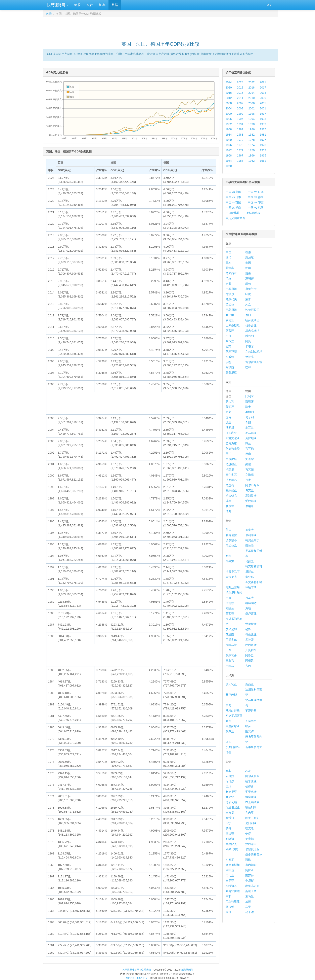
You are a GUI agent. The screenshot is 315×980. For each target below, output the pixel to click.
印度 (248, 294)
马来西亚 (231, 273)
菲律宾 (230, 268)
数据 (115, 5)
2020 (229, 87)
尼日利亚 (251, 823)
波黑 (228, 501)
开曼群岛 (251, 650)
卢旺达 (230, 870)
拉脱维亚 (231, 464)
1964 (229, 161)
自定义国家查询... (237, 218)
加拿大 (250, 530)
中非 (228, 896)
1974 (251, 145)
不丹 (228, 336)
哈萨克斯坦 (252, 320)
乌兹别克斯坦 (254, 352)
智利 (228, 556)
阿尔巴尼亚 (252, 485)
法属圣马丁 (233, 572)
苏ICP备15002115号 (137, 978)
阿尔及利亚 (252, 776)
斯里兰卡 (251, 289)
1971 (240, 150)
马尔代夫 (231, 299)
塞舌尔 (230, 818)
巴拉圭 (250, 546)
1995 (240, 119)
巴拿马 (230, 661)
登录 (269, 5)
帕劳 (248, 726)
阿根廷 (250, 661)
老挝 (228, 284)
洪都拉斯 (251, 624)
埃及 (248, 771)
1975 (240, 145)
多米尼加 (231, 629)
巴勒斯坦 (231, 310)
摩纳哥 (250, 506)
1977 (263, 140)
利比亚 (230, 797)
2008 (229, 103)
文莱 (228, 346)
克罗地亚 (251, 438)
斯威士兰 (251, 891)
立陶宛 (250, 475)
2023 (240, 82)
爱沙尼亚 (251, 501)
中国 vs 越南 (233, 208)
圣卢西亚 (251, 614)
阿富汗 (230, 331)
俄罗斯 (230, 428)
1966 (251, 155)
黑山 (248, 454)
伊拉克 (250, 357)
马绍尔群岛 (233, 710)
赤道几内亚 (252, 886)
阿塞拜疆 (231, 352)
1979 (240, 140)
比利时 (250, 396)
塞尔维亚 (231, 490)
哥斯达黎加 (233, 587)
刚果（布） (233, 849)
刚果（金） (252, 818)
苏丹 (228, 912)
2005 (263, 103)
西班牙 (250, 401)
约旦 (248, 305)
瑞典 (228, 511)
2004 (229, 108)
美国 (228, 530)
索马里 (250, 896)
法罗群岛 (231, 480)
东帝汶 (230, 341)
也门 (248, 315)
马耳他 (250, 449)
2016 (229, 93)
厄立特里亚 (233, 902)
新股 (77, 5)
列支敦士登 (233, 449)
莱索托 (250, 839)
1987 (240, 129)
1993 (263, 119)
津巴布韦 (251, 844)
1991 (240, 124)
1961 (263, 161)
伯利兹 (230, 603)
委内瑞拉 (231, 535)
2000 (229, 114)
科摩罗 (230, 860)
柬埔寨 (250, 278)
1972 (229, 150)
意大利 (230, 401)
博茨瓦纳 (231, 802)
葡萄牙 (230, 407)
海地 (248, 608)
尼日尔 (230, 781)
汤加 (228, 742)
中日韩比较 (233, 213)
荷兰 (228, 454)
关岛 (228, 705)
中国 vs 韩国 (256, 208)
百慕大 (250, 598)
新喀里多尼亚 (254, 747)
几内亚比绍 (233, 891)
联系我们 (146, 970)
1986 (251, 129)
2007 (240, 103)
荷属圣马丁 (252, 540)
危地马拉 (231, 645)
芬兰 (248, 443)
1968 (229, 155)
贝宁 (228, 823)
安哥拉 (230, 776)
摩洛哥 (230, 834)
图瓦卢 (250, 731)
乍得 (248, 834)
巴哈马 (230, 666)
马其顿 (250, 469)
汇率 (102, 5)
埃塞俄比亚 (252, 849)
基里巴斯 (231, 695)
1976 (229, 145)
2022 (251, 82)
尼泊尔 (230, 294)
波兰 (228, 422)
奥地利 (250, 412)
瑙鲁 (228, 752)
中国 (228, 252)
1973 (263, 145)
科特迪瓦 (231, 886)
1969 (263, 150)
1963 (240, 161)
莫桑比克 (231, 844)
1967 (240, 155)
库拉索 (250, 640)
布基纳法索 (252, 802)
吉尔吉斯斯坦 (254, 362)
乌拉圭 (250, 561)
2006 (251, 103)
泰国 (248, 263)
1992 (229, 124)
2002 (251, 108)
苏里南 (230, 634)
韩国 (248, 268)
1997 (263, 114)
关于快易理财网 (131, 970)
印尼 (228, 278)
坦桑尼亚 (251, 797)
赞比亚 (250, 870)
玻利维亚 (251, 535)
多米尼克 (231, 577)
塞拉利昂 (251, 807)
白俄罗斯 (231, 459)
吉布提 (230, 813)
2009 (263, 98)
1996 (229, 119)
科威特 (230, 357)
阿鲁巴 (250, 655)
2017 (263, 87)
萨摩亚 (230, 731)
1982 (251, 135)
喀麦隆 (250, 828)
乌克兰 (250, 490)
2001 (263, 108)
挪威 (248, 464)
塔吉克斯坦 (252, 331)
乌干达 (250, 912)
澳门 (228, 257)
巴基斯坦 (231, 289)
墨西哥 (230, 614)
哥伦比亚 (251, 634)
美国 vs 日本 (233, 197)
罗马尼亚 (251, 433)
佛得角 (250, 786)
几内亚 (250, 813)
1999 (240, 114)
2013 (263, 93)
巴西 (228, 650)
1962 (251, 161)
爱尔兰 (230, 506)
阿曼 (248, 341)
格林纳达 (251, 603)
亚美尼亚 (231, 373)
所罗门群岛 (233, 747)
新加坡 (250, 257)
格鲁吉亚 (251, 325)
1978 (251, 140)
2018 (251, 87)
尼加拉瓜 (231, 546)
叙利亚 (230, 320)
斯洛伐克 (231, 496)
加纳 (228, 786)
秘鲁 (248, 629)
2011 (240, 98)
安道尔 (250, 459)
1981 (263, 135)
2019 (240, 87)
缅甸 (248, 284)
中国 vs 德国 (256, 197)
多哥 (228, 828)
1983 (240, 135)
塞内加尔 (251, 865)
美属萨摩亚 (233, 726)
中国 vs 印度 (256, 202)
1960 (229, 166)
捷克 (228, 417)
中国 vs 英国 (233, 202)
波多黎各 (231, 540)
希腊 (248, 422)
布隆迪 (230, 839)
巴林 (248, 367)
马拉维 (230, 907)
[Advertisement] (161, 27)
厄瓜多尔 (231, 640)
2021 (263, 82)
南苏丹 (250, 875)
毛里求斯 (251, 792)
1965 (263, 155)
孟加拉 (230, 305)
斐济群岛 (251, 710)
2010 (251, 98)
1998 (251, 114)
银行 (90, 5)
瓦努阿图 (251, 721)
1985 (263, 129)
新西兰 (250, 684)
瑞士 (248, 407)
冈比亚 (230, 875)
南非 (228, 771)
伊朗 (228, 362)
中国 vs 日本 (256, 192)
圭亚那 (250, 577)
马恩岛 (230, 485)
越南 (248, 273)
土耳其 (250, 428)
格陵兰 (230, 608)
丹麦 (248, 480)
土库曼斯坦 (233, 325)
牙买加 (230, 561)
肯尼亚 (230, 881)
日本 (228, 263)
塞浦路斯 (251, 496)
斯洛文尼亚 (233, 438)
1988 (229, 129)
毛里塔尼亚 (233, 807)
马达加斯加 (233, 865)
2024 (229, 82)
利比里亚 (231, 792)
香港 (248, 252)
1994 (251, 119)
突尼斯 (250, 881)
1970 (251, 150)
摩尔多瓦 (231, 475)
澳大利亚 (231, 684)
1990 (251, 124)
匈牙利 (250, 417)
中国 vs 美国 (233, 192)
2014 (251, 93)
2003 (240, 108)
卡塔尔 (250, 346)
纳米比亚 (251, 781)
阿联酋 (230, 367)
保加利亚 (231, 433)
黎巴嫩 (230, 315)
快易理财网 (57, 5)
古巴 (248, 666)
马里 (248, 907)
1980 (229, 140)
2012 (229, 98)
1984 (229, 135)
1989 (263, 124)
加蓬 (248, 902)
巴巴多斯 (251, 645)
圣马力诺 (231, 443)
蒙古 (248, 299)
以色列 (250, 336)
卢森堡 (230, 469)
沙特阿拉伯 (252, 310)
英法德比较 (253, 213)
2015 (240, 93)
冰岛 (228, 412)
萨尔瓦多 (231, 655)
